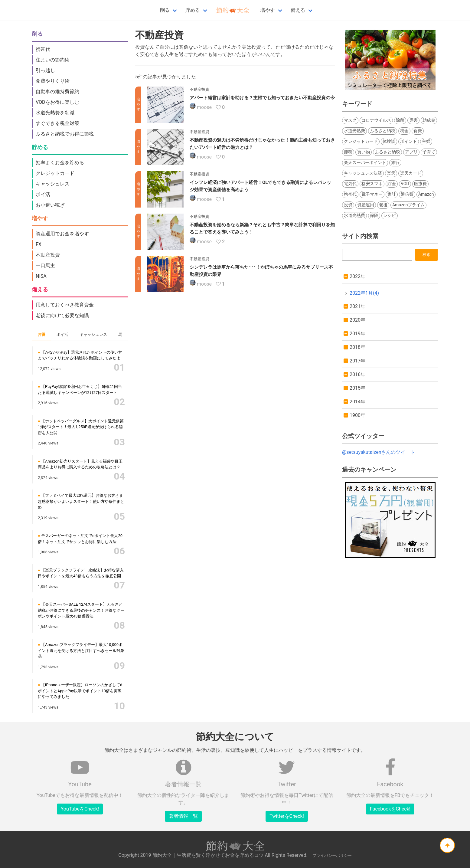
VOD (405, 184)
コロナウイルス (376, 120)
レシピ (390, 215)
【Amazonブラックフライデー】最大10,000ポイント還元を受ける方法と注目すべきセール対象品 (81, 650)
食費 (418, 131)
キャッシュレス (53, 184)
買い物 (364, 152)
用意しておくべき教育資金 (65, 305)
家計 (392, 194)
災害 (413, 120)
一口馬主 (45, 265)
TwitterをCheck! (287, 816)
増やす (268, 10)
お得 (41, 334)
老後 (383, 205)
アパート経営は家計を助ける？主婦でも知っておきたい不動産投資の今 (262, 98)
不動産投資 (48, 255)
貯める (193, 10)
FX (39, 244)
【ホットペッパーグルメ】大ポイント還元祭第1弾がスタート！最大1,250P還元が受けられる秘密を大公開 (81, 427)
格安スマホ (372, 184)
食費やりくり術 (53, 81)
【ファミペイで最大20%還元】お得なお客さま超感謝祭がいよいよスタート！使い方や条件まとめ (81, 501)
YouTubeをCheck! (80, 809)
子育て (429, 152)
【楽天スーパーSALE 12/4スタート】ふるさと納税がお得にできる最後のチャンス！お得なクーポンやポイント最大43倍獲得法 (81, 610)
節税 (348, 152)
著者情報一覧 (183, 816)
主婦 (426, 141)
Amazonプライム (409, 205)
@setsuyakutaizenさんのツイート (379, 452)
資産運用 (366, 205)
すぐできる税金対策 (57, 123)
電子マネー (372, 194)
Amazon (426, 194)
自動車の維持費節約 (57, 92)
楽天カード (411, 173)
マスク (350, 120)
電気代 (350, 184)
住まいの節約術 (53, 60)
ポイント (409, 141)
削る (165, 10)
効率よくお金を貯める (60, 163)
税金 (404, 131)
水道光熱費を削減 (55, 113)
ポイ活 (43, 194)
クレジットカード (55, 173)
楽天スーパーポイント (365, 162)
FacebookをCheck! (390, 809)
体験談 (389, 141)
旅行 (395, 162)
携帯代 (43, 49)
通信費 (407, 194)
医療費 (420, 184)
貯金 (392, 184)
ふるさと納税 (383, 131)
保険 (374, 215)
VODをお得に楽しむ (57, 102)
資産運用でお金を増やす (62, 234)
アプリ (411, 152)
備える (298, 10)
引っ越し (45, 70)
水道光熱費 (354, 131)
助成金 (429, 120)
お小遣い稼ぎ (50, 205)
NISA (41, 276)
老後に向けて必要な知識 (62, 315)
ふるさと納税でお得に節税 (65, 134)
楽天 (391, 173)
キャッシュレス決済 (363, 173)
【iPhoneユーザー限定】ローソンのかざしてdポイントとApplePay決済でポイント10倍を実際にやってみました (80, 691)
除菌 (400, 120)
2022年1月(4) (364, 293)
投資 (348, 205)
